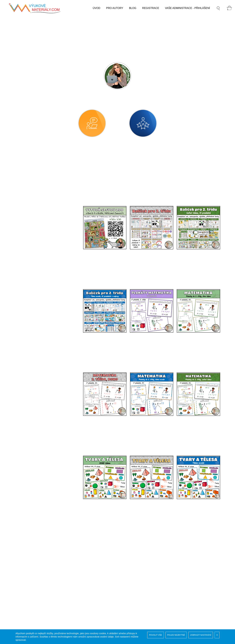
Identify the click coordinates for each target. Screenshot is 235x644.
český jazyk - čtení (33, 176)
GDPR (23, 602)
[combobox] (113, 180)
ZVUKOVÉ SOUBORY (32, 446)
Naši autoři (25, 593)
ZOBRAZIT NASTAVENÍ (201, 635)
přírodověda (29, 328)
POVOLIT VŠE (155, 635)
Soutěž (23, 589)
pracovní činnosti (32, 364)
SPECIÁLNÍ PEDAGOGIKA (35, 410)
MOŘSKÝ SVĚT (28, 437)
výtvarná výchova (32, 355)
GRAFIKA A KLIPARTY (32, 419)
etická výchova (31, 382)
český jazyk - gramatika (36, 203)
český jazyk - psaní (33, 185)
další (25, 391)
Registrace (25, 596)
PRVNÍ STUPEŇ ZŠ (30, 167)
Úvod (22, 586)
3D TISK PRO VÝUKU (32, 455)
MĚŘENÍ (30, 266)
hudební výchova (32, 346)
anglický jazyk (30, 212)
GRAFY (29, 293)
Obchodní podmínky (30, 609)
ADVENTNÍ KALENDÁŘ (33, 464)
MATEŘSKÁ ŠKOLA (31, 158)
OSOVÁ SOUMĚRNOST (39, 284)
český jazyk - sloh (32, 194)
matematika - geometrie (36, 230)
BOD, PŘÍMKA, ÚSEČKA (39, 257)
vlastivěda (28, 337)
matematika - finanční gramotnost (41, 302)
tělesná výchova (31, 373)
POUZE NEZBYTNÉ (176, 635)
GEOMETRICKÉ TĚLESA (39, 248)
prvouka (27, 319)
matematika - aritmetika (36, 221)
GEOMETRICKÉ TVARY (39, 239)
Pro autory (25, 612)
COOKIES (25, 606)
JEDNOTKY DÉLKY (36, 275)
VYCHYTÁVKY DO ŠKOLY (34, 428)
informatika (28, 310)
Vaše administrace (29, 599)
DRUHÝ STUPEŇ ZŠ (31, 400)
